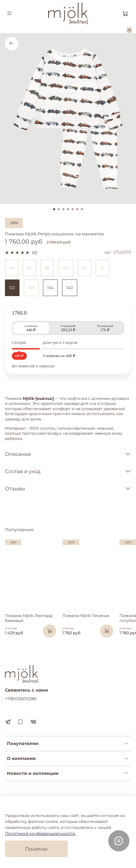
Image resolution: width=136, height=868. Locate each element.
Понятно (36, 849)
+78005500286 (21, 699)
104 (66, 268)
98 (47, 268)
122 (12, 288)
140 (70, 288)
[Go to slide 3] (63, 209)
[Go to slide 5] (73, 209)
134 (50, 288)
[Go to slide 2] (59, 209)
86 (12, 268)
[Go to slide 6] (77, 209)
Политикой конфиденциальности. (40, 833)
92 (29, 268)
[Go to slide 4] (68, 209)
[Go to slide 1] (54, 209)
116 (102, 268)
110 (85, 268)
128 (31, 288)
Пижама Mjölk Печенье (86, 616)
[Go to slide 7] (82, 209)
